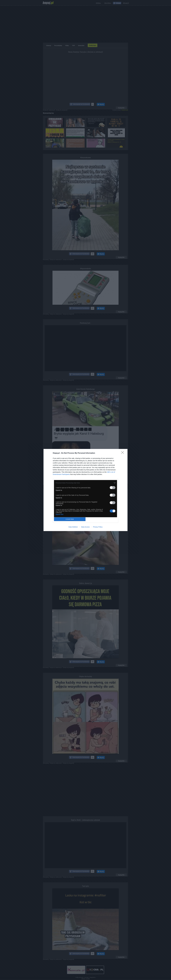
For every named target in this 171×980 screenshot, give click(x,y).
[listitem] (85, 483)
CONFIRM (70, 519)
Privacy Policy (98, 527)
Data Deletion (73, 527)
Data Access (85, 527)
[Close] (123, 453)
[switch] (113, 488)
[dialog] (85, 490)
